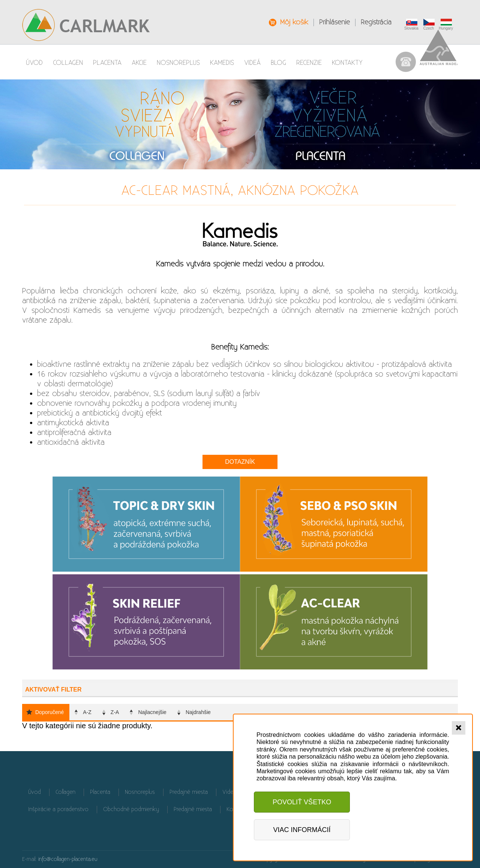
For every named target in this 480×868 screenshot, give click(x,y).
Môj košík (294, 22)
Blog (278, 63)
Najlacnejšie (152, 712)
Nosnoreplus (178, 63)
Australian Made (439, 47)
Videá (252, 63)
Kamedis (222, 63)
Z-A (115, 712)
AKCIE (139, 63)
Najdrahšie (198, 712)
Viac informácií (302, 830)
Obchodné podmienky (131, 809)
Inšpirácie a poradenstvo (58, 809)
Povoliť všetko (302, 802)
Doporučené (49, 712)
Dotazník (240, 462)
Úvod (34, 63)
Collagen (68, 63)
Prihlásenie (334, 22)
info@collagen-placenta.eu (68, 859)
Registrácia (376, 22)
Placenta (107, 63)
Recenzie (309, 63)
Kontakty (347, 63)
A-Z (87, 712)
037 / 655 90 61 (406, 62)
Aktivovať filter (53, 689)
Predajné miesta (189, 792)
